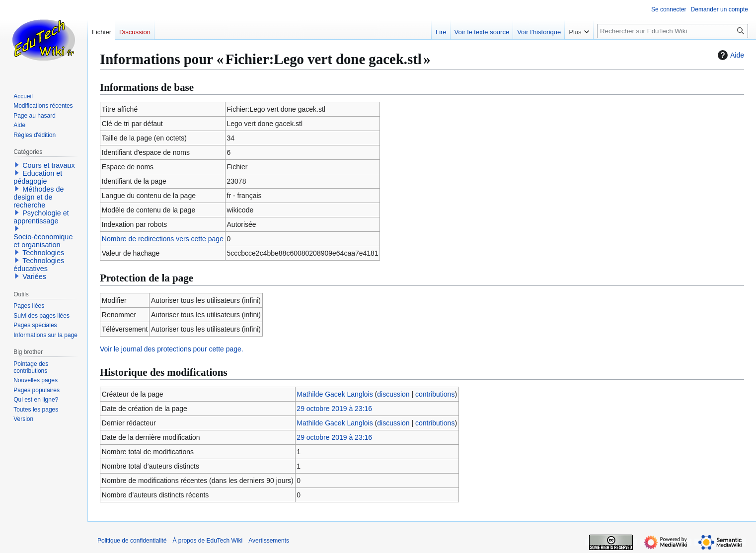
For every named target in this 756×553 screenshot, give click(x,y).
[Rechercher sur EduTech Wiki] (673, 31)
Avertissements (269, 541)
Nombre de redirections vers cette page (163, 239)
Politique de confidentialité (132, 541)
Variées (34, 276)
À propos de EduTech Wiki (207, 541)
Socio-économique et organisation (43, 241)
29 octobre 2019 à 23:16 (334, 409)
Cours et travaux (49, 165)
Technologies (43, 253)
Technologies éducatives (39, 265)
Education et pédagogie (38, 177)
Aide (730, 55)
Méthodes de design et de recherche (38, 197)
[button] (17, 165)
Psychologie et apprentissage (41, 217)
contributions (435, 394)
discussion (393, 394)
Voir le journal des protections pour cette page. (172, 349)
